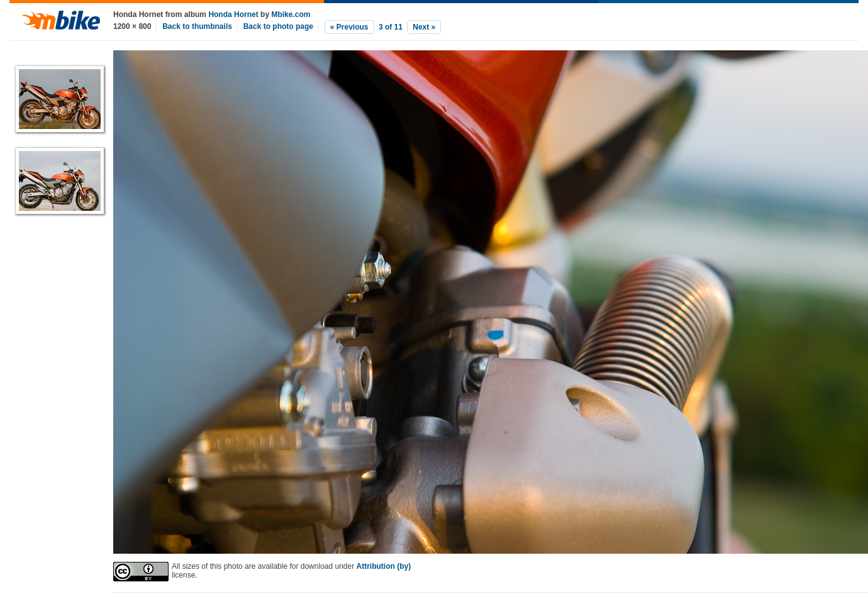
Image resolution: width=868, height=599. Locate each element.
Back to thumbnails (197, 26)
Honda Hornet (233, 14)
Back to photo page (278, 26)
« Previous (349, 27)
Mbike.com (291, 14)
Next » (424, 27)
